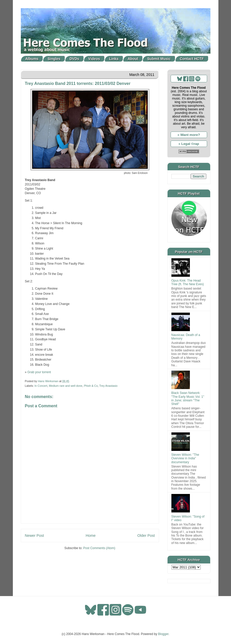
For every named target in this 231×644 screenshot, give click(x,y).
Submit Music (159, 59)
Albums (32, 59)
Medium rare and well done (66, 386)
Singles (54, 59)
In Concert (41, 386)
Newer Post (34, 536)
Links (114, 59)
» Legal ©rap (189, 144)
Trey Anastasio (108, 386)
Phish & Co (91, 386)
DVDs (74, 59)
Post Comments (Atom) (99, 548)
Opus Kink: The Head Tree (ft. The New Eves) (188, 282)
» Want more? (189, 135)
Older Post (146, 536)
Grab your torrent (39, 372)
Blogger (163, 634)
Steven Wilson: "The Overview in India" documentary (185, 458)
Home (91, 536)
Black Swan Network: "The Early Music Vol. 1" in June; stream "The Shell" (188, 398)
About (133, 59)
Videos (94, 59)
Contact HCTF (192, 59)
